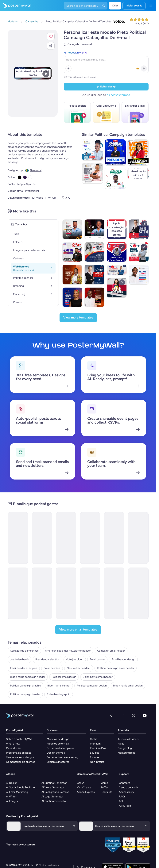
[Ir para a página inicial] (16, 6)
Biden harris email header (98, 677)
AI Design (12, 783)
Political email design (64, 677)
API (121, 801)
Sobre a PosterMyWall (19, 739)
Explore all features (58, 762)
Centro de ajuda (128, 787)
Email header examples (24, 668)
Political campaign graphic (25, 686)
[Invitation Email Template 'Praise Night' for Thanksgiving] (138, 593)
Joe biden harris (19, 659)
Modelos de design (58, 739)
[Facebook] (111, 715)
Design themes (56, 753)
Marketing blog (127, 753)
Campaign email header (111, 651)
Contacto (124, 783)
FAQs (122, 797)
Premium (95, 744)
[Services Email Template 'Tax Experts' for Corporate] (18, 538)
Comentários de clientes (21, 762)
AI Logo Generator (52, 797)
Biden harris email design (128, 686)
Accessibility (126, 792)
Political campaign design (92, 686)
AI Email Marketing (17, 792)
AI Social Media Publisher (21, 787)
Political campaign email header (116, 668)
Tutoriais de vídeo (128, 739)
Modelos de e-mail (58, 744)
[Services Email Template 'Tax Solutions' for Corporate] (66, 538)
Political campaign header (25, 694)
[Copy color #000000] (20, 177)
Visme (104, 783)
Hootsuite (106, 792)
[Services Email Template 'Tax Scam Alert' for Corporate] (66, 593)
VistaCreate (84, 787)
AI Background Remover (56, 792)
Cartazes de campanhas (24, 651)
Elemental (36, 170)
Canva (81, 783)
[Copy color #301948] (25, 177)
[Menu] (151, 6)
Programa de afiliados (19, 753)
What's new (13, 744)
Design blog (125, 748)
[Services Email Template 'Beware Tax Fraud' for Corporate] (114, 538)
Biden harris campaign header (28, 677)
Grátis (94, 739)
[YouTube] (145, 715)
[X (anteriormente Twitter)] (134, 715)
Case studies (14, 748)
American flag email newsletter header (68, 651)
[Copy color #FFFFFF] (30, 177)
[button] (51, 36)
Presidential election (47, 659)
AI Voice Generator (53, 787)
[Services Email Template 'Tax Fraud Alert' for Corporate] (90, 593)
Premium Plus (98, 748)
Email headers (52, 668)
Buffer (104, 787)
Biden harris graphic (59, 694)
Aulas (121, 744)
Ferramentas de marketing (62, 757)
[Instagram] (122, 715)
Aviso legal (125, 806)
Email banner (97, 659)
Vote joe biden (75, 659)
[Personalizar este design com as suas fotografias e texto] (33, 73)
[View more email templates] (78, 630)
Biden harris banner (59, 686)
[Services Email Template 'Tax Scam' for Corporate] (42, 593)
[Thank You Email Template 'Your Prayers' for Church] (114, 593)
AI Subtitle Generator (54, 783)
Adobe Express (86, 792)
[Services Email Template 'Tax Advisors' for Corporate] (138, 538)
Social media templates (61, 748)
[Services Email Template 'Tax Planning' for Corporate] (42, 538)
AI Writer (11, 797)
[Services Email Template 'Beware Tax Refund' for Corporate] (18, 593)
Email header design (123, 659)
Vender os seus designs (20, 757)
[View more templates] (78, 318)
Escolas (95, 757)
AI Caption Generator (54, 801)
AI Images (12, 801)
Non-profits (97, 762)
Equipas (95, 753)
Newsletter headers (79, 668)
